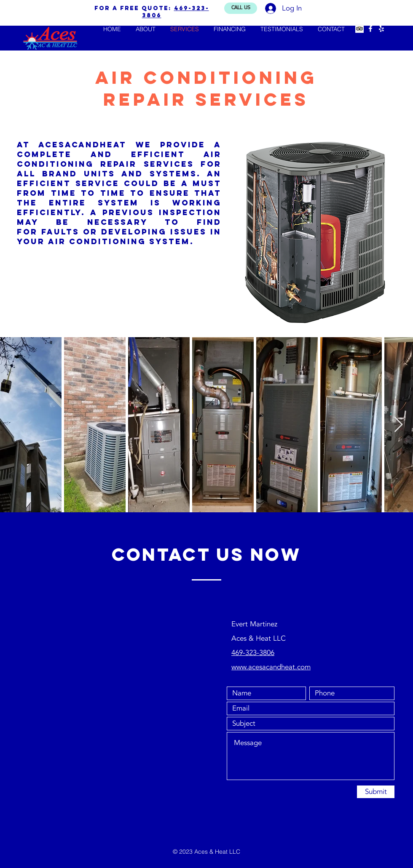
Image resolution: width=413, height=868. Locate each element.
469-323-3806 (253, 653)
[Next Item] (398, 425)
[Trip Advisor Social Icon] (359, 29)
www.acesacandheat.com (271, 667)
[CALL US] (241, 8)
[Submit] (376, 792)
